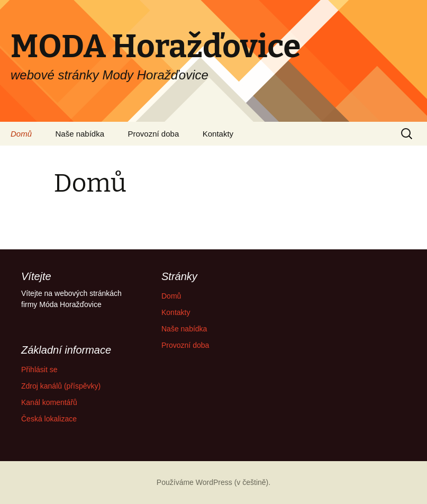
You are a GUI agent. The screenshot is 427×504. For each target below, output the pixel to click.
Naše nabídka (80, 134)
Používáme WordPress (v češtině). (213, 482)
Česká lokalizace (49, 419)
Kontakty (218, 134)
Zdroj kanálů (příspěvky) (61, 386)
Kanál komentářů (49, 402)
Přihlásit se (39, 370)
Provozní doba (154, 134)
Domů (21, 134)
